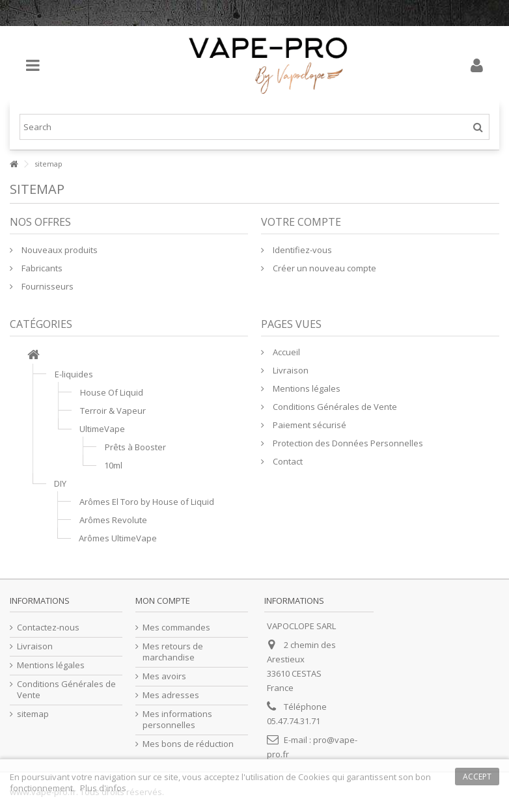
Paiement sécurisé (309, 425)
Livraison (290, 370)
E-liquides (74, 374)
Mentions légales (306, 388)
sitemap (33, 714)
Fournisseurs (47, 286)
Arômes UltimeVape (118, 538)
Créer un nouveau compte (323, 268)
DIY (60, 483)
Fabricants (41, 268)
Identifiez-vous (301, 250)
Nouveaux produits (59, 250)
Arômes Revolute (113, 520)
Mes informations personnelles (177, 720)
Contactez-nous (48, 628)
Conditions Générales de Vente (334, 407)
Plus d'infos (103, 788)
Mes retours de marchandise (173, 652)
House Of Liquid (112, 392)
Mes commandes (176, 628)
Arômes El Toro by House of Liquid (147, 502)
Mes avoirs (164, 676)
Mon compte (163, 601)
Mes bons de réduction (188, 744)
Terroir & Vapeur (113, 411)
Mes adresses (171, 695)
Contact (287, 461)
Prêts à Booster (135, 447)
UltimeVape (102, 429)
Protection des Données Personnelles (347, 443)
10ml (113, 465)
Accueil (285, 352)
